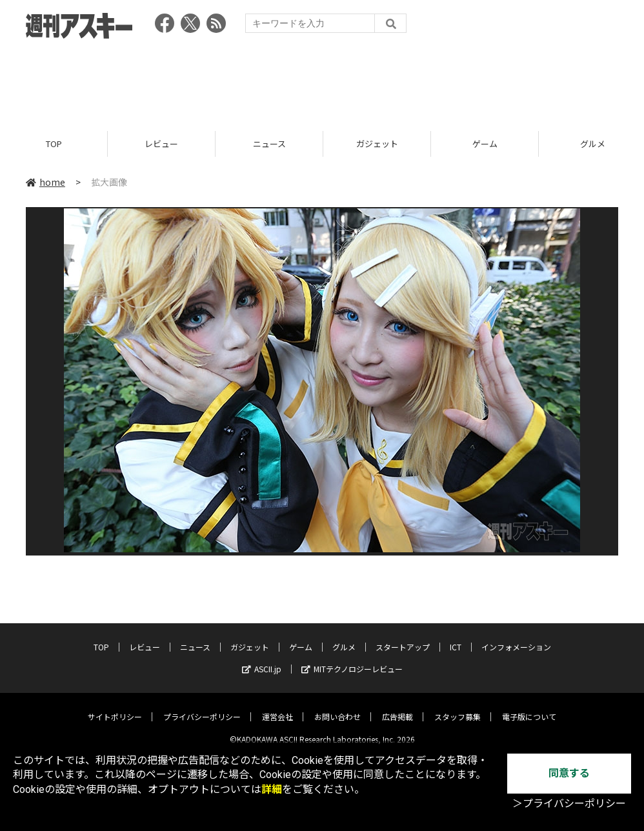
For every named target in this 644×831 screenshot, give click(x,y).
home (45, 182)
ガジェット (377, 144)
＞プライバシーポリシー (569, 804)
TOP (54, 144)
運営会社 (277, 707)
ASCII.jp (262, 659)
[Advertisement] (322, 81)
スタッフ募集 (458, 707)
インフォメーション (516, 637)
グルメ (344, 637)
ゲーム (485, 144)
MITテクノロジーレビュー (352, 659)
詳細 (272, 789)
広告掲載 (397, 707)
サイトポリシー (115, 707)
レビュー (161, 144)
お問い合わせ (337, 707)
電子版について (529, 707)
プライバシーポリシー (202, 707)
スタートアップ (403, 637)
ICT (456, 637)
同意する (569, 773)
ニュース (269, 144)
